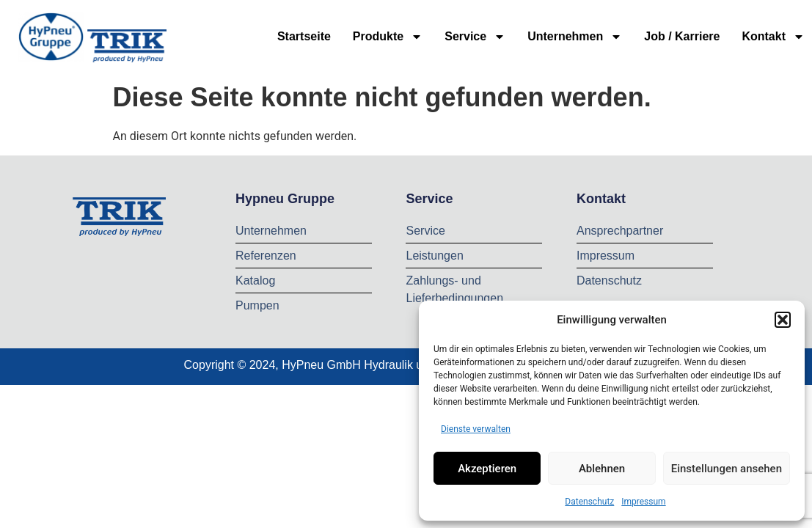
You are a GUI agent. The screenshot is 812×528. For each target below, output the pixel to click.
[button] (783, 320)
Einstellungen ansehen (727, 469)
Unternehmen (575, 37)
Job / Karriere (682, 36)
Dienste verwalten (476, 429)
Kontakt (773, 37)
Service (475, 37)
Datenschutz (589, 502)
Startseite (304, 36)
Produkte (388, 37)
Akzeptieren (487, 469)
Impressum (643, 502)
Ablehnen (602, 469)
